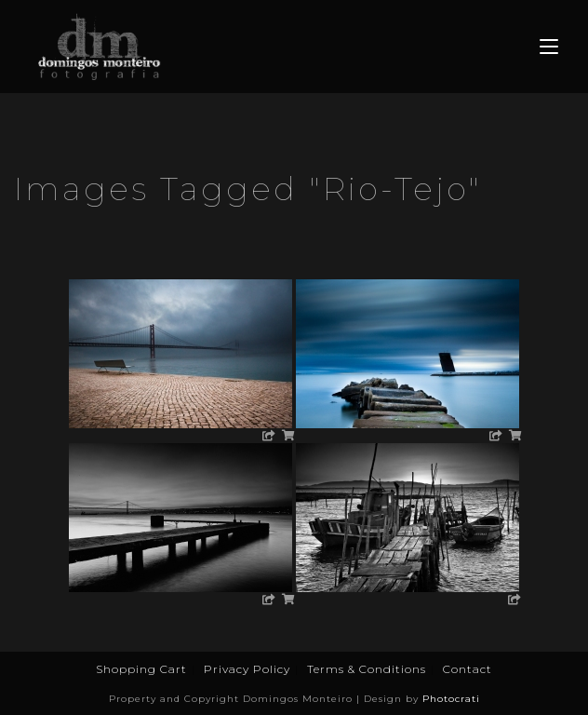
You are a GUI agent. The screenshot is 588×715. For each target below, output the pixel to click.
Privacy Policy (247, 669)
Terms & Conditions (367, 669)
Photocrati (451, 699)
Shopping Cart (141, 669)
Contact (468, 669)
